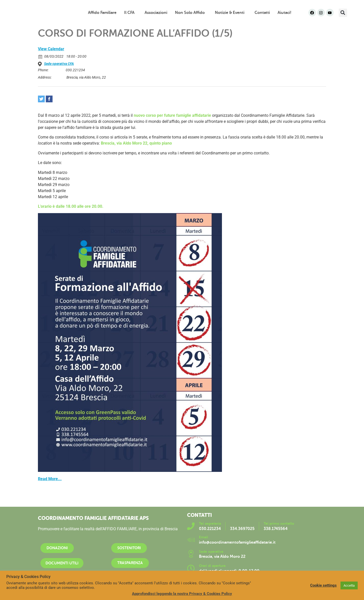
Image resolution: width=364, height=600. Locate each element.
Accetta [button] (349, 585)
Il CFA (131, 13)
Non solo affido (191, 13)
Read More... (50, 479)
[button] (343, 13)
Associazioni (156, 13)
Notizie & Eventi (231, 13)
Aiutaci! (284, 13)
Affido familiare (102, 13)
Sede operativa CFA (59, 64)
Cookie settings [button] (323, 585)
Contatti (262, 13)
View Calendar (51, 49)
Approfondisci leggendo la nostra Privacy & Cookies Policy (182, 594)
